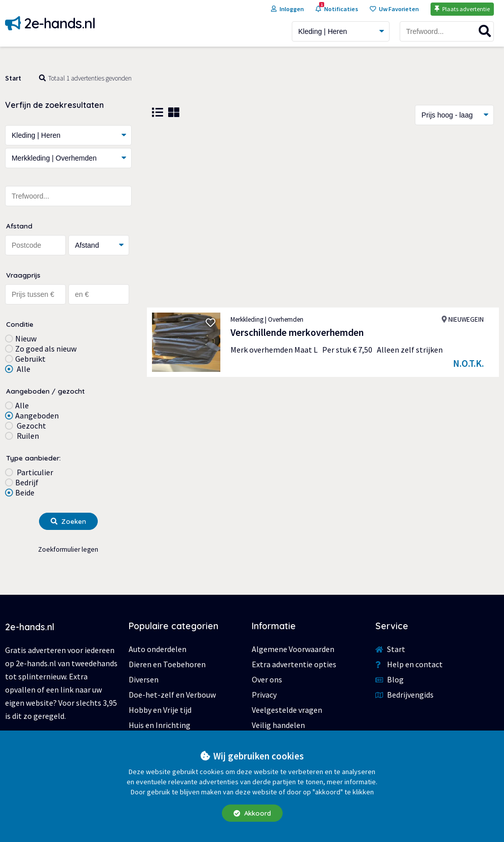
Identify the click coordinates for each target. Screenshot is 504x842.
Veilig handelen (278, 725)
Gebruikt (30, 359)
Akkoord (252, 813)
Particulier (34, 472)
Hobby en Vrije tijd (160, 710)
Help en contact (409, 664)
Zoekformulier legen (68, 549)
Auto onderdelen (158, 649)
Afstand (19, 226)
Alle (23, 369)
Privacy (264, 695)
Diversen (144, 679)
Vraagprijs (23, 275)
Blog (390, 679)
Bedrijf (27, 482)
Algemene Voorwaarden (293, 649)
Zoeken (68, 521)
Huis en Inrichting (160, 725)
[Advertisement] (323, 216)
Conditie (20, 324)
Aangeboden (37, 415)
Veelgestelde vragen (287, 710)
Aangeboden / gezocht (45, 391)
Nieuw (26, 338)
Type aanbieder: (33, 458)
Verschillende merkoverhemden (297, 332)
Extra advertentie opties (294, 664)
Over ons (267, 679)
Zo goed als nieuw (46, 349)
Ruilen (27, 436)
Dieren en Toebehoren (167, 664)
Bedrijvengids (404, 695)
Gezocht (31, 426)
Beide (25, 492)
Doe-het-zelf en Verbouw (172, 695)
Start (13, 78)
